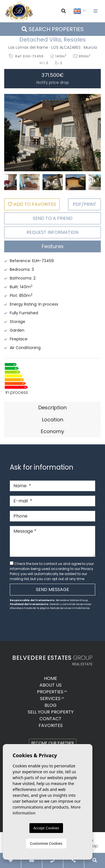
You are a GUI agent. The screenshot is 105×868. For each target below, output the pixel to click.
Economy (53, 431)
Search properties (53, 29)
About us (51, 685)
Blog (51, 705)
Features (53, 246)
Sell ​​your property (51, 712)
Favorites (51, 725)
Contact (51, 719)
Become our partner (53, 743)
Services (50, 699)
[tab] (53, 246)
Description (53, 408)
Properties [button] (50, 692)
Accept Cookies (46, 828)
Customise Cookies (46, 843)
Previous (11, 133)
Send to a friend (53, 218)
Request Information (53, 232)
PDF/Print (85, 204)
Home (51, 678)
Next (94, 133)
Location (53, 420)
